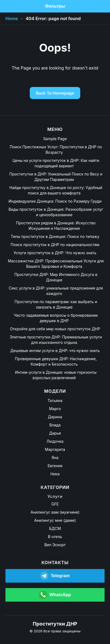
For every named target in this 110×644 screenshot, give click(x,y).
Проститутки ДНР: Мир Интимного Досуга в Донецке (56, 277)
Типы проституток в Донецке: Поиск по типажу (55, 236)
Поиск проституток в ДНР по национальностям (55, 245)
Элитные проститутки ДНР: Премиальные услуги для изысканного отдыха (56, 340)
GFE (55, 504)
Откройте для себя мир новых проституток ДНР (55, 329)
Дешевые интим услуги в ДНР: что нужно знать (55, 351)
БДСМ (55, 528)
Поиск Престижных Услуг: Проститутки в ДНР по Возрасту (56, 150)
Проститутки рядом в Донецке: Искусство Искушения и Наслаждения (56, 226)
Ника (55, 474)
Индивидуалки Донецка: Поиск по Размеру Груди (55, 201)
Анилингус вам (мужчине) (55, 512)
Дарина (55, 417)
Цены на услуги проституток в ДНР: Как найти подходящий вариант (56, 163)
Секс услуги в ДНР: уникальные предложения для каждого (56, 291)
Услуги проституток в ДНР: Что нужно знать (55, 253)
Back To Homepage (55, 93)
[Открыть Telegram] (55, 576)
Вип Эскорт (55, 545)
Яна (55, 458)
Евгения (55, 466)
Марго (55, 409)
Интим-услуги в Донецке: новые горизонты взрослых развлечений (56, 375)
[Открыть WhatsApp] (55, 595)
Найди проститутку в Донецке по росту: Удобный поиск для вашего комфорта (56, 190)
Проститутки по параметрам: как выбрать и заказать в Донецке (56, 304)
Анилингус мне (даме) (55, 520)
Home (12, 18)
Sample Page (55, 139)
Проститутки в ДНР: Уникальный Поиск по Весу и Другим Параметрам (56, 177)
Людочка (55, 441)
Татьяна (55, 400)
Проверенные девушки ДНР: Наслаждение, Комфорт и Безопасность (56, 361)
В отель (55, 537)
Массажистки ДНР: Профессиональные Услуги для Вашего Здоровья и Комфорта (56, 264)
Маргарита (55, 449)
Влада (55, 425)
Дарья (55, 433)
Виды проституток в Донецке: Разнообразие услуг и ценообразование (56, 212)
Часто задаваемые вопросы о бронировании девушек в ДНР (56, 318)
